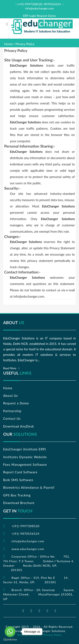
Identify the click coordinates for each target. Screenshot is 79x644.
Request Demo (46, 16)
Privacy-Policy (53, 635)
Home (8, 44)
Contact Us (12, 418)
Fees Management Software (25, 465)
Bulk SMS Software (18, 480)
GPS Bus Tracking (17, 495)
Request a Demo (16, 403)
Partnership (12, 411)
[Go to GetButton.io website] (10, 640)
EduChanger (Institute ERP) (25, 449)
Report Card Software (20, 472)
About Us (11, 396)
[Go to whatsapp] (10, 632)
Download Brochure (19, 503)
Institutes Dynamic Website (25, 457)
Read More (11, 368)
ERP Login (29, 16)
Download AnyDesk (19, 426)
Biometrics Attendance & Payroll (29, 487)
